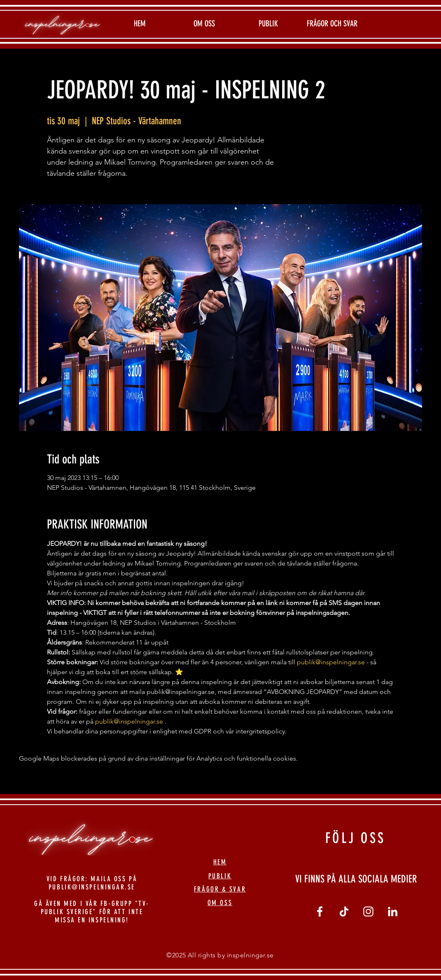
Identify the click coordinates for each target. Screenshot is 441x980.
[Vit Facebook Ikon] (320, 911)
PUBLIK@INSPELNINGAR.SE (92, 887)
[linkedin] (393, 911)
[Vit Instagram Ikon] (368, 911)
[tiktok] (344, 911)
